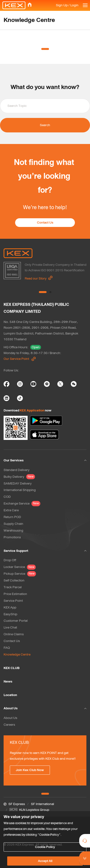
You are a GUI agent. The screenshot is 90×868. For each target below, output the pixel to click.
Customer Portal (16, 621)
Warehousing (13, 530)
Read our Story (39, 278)
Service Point (13, 601)
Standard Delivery (17, 470)
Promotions (12, 537)
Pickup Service (14, 574)
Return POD (12, 517)
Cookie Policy (45, 847)
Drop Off (10, 560)
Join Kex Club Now (30, 770)
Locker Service (14, 567)
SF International (42, 804)
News (8, 681)
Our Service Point (20, 359)
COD (7, 497)
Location (10, 695)
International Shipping (20, 490)
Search (45, 125)
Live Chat (10, 627)
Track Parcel (13, 587)
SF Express (17, 804)
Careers (9, 725)
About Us (10, 718)
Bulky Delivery (14, 477)
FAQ (7, 648)
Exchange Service (17, 503)
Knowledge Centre (17, 654)
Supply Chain (13, 524)
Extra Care (11, 510)
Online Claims (14, 634)
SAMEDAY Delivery (18, 483)
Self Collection (14, 580)
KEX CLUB (12, 668)
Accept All (45, 861)
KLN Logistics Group (34, 810)
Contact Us (45, 222)
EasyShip (10, 614)
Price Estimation (15, 594)
